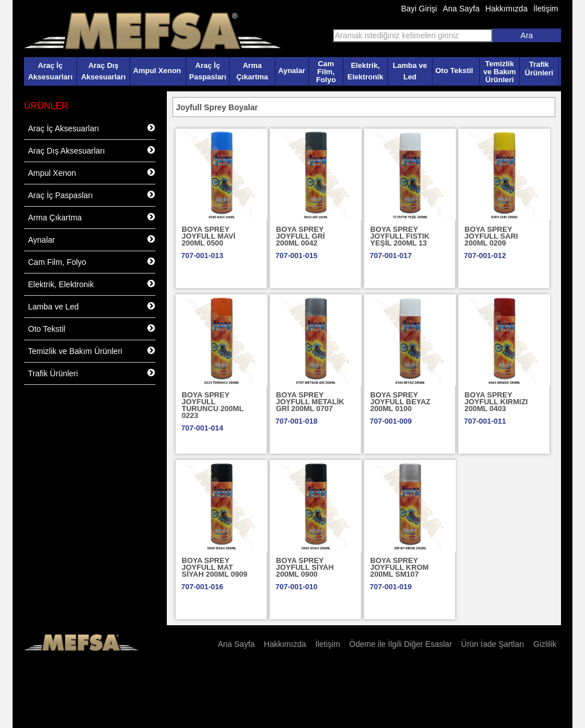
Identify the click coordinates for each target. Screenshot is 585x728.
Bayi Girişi (419, 9)
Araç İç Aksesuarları (50, 71)
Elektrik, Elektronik (365, 71)
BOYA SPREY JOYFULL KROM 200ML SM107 (399, 567)
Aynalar (292, 71)
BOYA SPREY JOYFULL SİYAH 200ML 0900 (305, 567)
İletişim (546, 9)
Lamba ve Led (410, 71)
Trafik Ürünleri (539, 69)
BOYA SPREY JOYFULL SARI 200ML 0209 (491, 236)
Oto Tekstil (454, 71)
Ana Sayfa (461, 9)
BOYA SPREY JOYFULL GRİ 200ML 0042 (300, 236)
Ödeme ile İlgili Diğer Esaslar (400, 644)
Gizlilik (545, 644)
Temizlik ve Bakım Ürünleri (500, 72)
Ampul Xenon (157, 71)
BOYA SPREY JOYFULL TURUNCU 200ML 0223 (213, 405)
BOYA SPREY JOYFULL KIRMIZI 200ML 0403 (496, 402)
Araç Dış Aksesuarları (103, 71)
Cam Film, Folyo (326, 72)
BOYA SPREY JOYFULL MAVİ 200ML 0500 (209, 236)
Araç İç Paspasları (208, 71)
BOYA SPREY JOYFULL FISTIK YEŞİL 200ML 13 (400, 236)
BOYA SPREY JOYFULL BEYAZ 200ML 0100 (400, 402)
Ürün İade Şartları (493, 644)
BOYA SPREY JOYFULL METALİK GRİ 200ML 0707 (310, 402)
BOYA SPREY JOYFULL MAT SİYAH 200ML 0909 (215, 567)
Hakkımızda (507, 9)
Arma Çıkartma (253, 71)
